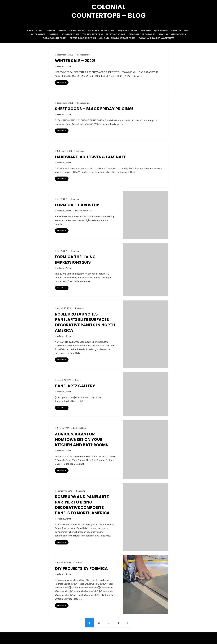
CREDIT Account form (83, 38)
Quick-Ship (163, 30)
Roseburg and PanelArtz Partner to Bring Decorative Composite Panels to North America (82, 505)
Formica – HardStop (77, 205)
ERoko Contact (117, 34)
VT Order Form (70, 34)
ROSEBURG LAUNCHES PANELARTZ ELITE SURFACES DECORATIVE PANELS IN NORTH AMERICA (85, 322)
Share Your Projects (70, 30)
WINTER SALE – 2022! (75, 60)
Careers (52, 34)
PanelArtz (80, 308)
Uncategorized (84, 55)
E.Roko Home (31, 30)
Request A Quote (127, 30)
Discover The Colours (144, 34)
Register (147, 30)
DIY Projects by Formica (81, 568)
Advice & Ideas (79, 428)
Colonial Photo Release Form (118, 38)
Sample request (184, 30)
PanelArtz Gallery (75, 386)
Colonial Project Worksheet (157, 38)
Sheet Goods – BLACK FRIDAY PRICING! (94, 109)
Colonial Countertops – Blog (108, 11)
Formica (75, 199)
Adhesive (80, 151)
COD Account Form (54, 38)
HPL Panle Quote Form (100, 30)
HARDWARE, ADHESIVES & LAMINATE (91, 157)
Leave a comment (83, 211)
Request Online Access (175, 34)
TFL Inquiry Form (93, 34)
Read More (62, 82)
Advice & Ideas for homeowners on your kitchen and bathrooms (82, 439)
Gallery (48, 30)
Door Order (35, 34)
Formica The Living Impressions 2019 (75, 259)
